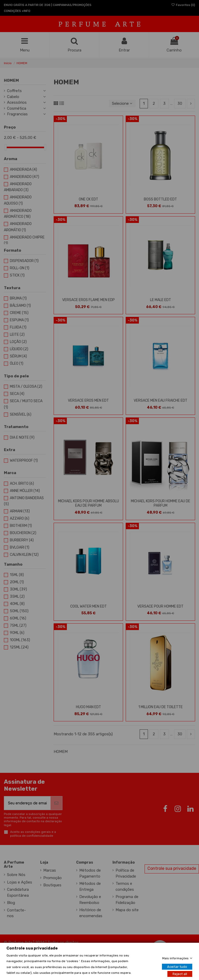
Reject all (180, 974)
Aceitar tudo (177, 967)
